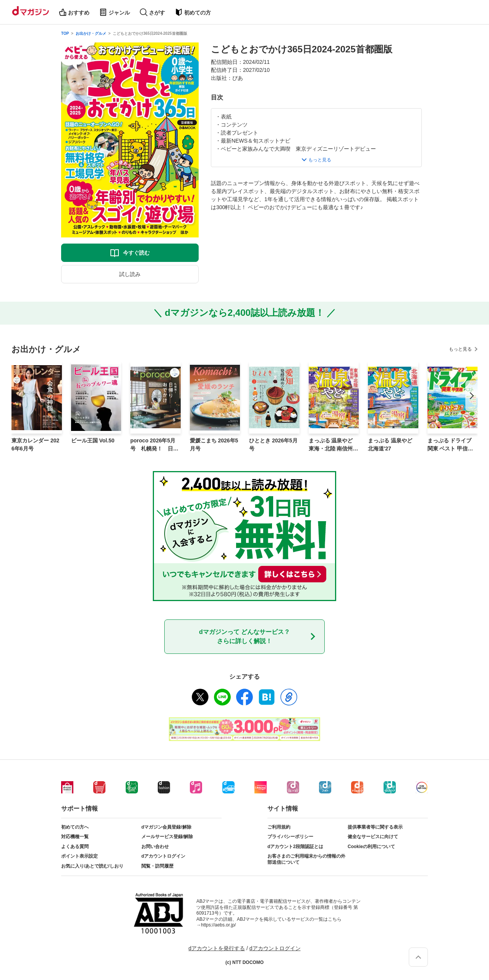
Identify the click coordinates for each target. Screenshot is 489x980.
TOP (65, 33)
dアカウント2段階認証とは (295, 847)
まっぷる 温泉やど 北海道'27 (390, 444)
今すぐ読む (136, 253)
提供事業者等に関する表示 (375, 827)
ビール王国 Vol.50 (93, 440)
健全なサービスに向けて (373, 837)
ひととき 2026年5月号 (273, 444)
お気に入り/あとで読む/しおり (92, 866)
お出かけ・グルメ (91, 33)
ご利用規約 (279, 827)
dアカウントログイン (163, 856)
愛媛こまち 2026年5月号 (214, 444)
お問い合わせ (155, 847)
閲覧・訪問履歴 (157, 866)
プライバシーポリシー (290, 837)
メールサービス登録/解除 (167, 837)
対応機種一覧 (75, 837)
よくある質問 (75, 847)
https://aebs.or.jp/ (218, 925)
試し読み (130, 274)
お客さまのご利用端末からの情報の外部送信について (306, 859)
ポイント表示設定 (79, 856)
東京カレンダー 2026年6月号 (35, 444)
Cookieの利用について (371, 847)
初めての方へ (75, 827)
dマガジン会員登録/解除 (166, 827)
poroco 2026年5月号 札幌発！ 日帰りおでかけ (154, 445)
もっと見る (460, 349)
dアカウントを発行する (217, 948)
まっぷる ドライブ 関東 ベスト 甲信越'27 (453, 445)
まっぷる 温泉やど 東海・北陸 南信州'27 (333, 445)
